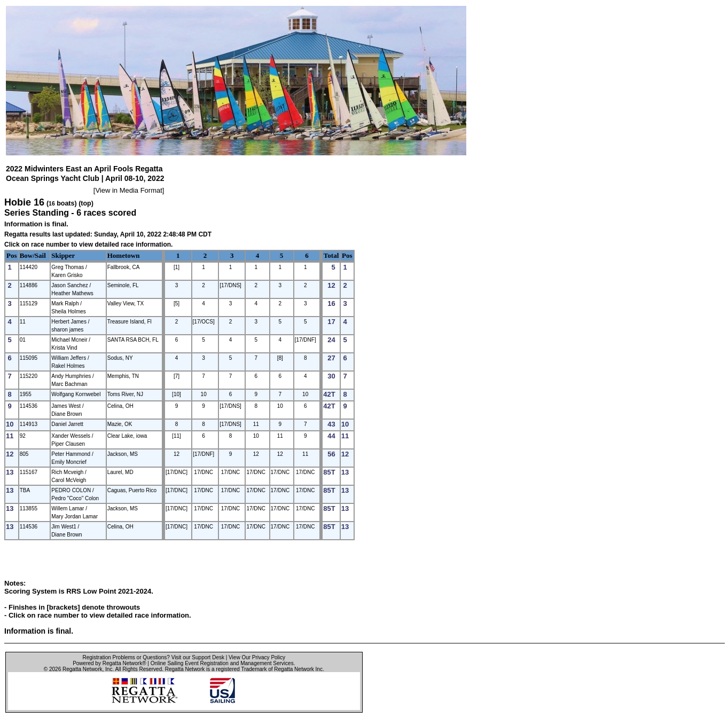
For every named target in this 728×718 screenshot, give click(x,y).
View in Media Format (128, 190)
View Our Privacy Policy (257, 657)
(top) (86, 203)
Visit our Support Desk (198, 657)
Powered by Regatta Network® (109, 663)
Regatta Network (82, 669)
